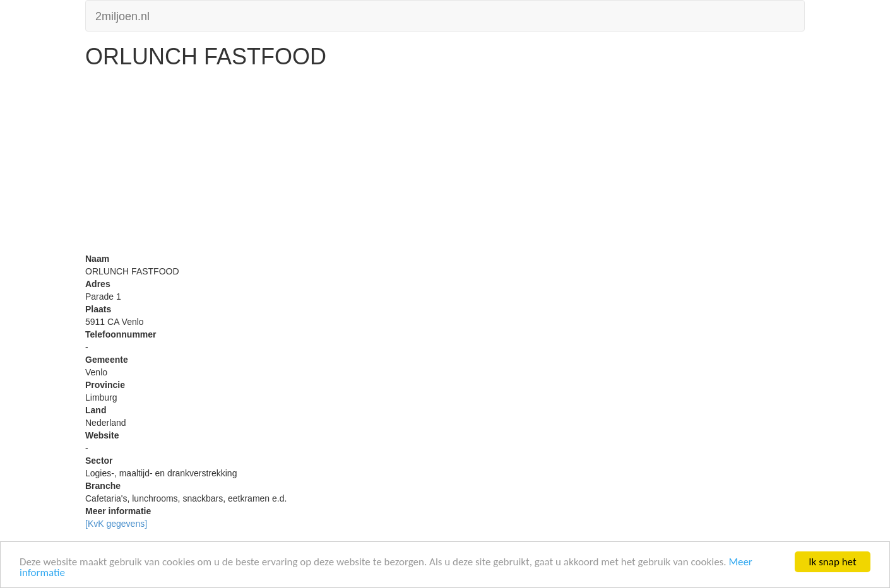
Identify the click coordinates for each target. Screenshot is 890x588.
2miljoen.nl (122, 15)
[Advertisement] (445, 164)
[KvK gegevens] (116, 524)
